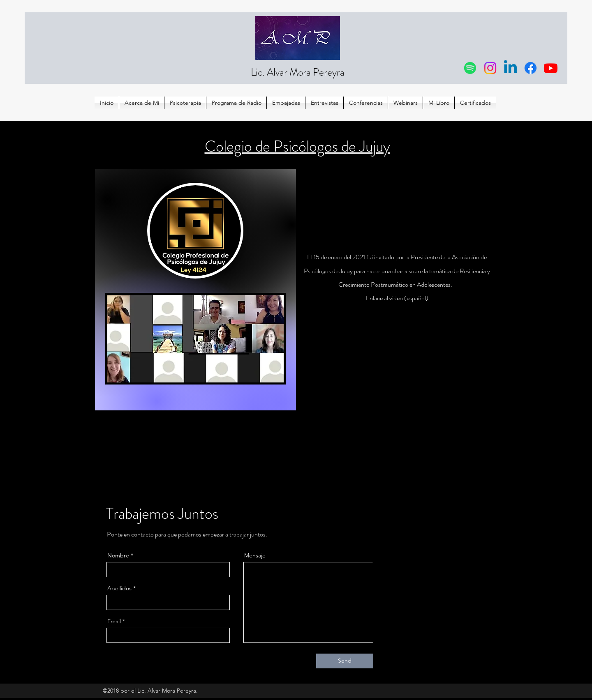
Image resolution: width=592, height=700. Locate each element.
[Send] (345, 661)
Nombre (118, 555)
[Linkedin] (510, 68)
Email (114, 621)
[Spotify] (470, 68)
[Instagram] (490, 68)
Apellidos (119, 588)
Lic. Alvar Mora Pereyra (298, 72)
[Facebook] (531, 68)
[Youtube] (551, 68)
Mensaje (255, 555)
